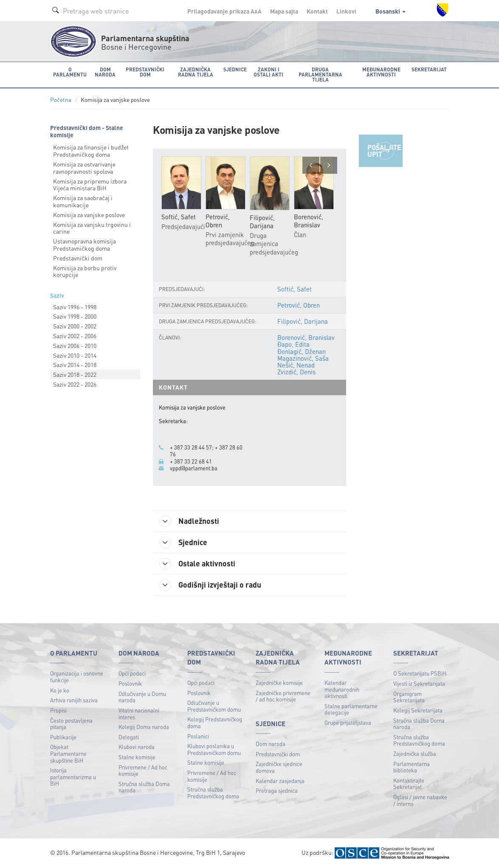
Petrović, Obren (299, 305)
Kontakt (317, 11)
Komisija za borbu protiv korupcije (85, 271)
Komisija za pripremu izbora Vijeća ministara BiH (90, 185)
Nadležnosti (189, 521)
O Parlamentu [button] (70, 72)
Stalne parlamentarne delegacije (351, 709)
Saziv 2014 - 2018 (75, 365)
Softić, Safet (295, 289)
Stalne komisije (137, 757)
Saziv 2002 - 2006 (75, 336)
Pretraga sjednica (277, 790)
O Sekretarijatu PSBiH (420, 673)
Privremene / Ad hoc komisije (143, 770)
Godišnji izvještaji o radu (210, 585)
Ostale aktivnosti (197, 564)
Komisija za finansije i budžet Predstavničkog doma (91, 151)
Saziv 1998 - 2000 (75, 316)
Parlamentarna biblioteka (412, 767)
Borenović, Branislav (306, 337)
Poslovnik (130, 683)
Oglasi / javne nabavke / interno (420, 800)
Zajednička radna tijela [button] (196, 72)
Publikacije (63, 737)
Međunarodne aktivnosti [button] (381, 72)
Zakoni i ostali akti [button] (268, 72)
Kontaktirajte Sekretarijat (409, 784)
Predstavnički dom (78, 258)
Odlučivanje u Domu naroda (142, 697)
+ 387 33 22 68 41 (191, 461)
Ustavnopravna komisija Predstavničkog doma (85, 245)
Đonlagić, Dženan (302, 351)
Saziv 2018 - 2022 (75, 374)
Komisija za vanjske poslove (89, 215)
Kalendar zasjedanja (280, 781)
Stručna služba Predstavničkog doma (213, 793)
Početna (61, 100)
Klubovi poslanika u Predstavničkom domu (214, 749)
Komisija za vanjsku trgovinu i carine (92, 228)
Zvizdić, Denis (296, 372)
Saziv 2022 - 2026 (75, 384)
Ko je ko (60, 690)
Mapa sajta (284, 11)
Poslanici (198, 736)
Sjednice (183, 543)
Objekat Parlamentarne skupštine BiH (68, 753)
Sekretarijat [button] (429, 69)
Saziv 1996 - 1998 (75, 307)
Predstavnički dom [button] (145, 72)
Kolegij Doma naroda (144, 727)
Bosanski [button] (390, 11)
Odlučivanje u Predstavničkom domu (214, 706)
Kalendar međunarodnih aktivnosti (342, 689)
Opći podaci (132, 673)
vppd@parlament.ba (194, 468)
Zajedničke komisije (279, 683)
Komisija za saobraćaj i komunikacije (83, 201)
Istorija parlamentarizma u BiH (73, 777)
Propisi (58, 710)
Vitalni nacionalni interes (139, 714)
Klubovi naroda (137, 747)
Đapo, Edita (293, 344)
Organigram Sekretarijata (409, 697)
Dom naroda (271, 744)
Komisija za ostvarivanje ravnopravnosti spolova (84, 168)
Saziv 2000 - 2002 (75, 326)
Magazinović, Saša (303, 358)
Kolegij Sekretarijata (418, 710)
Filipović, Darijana (303, 321)
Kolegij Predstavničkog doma (215, 722)
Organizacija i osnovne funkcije (77, 677)
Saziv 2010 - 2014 (75, 355)
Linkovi (346, 11)
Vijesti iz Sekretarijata (419, 683)
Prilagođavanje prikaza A (224, 11)
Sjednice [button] (235, 69)
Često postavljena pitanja (71, 724)
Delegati (129, 737)
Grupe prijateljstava (348, 722)
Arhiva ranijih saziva (74, 700)
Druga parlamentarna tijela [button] (320, 75)
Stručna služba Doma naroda (144, 787)
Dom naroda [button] (105, 72)
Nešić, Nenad (296, 365)
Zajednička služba (415, 753)
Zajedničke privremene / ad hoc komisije (283, 696)
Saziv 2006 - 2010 (75, 345)
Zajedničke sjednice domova (279, 767)
